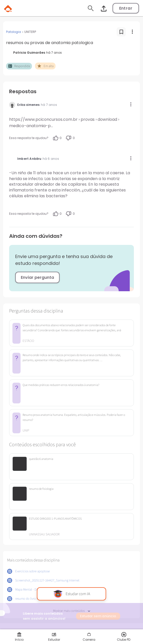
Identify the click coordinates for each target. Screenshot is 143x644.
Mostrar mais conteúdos (72, 611)
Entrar (126, 8)
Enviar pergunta (37, 277)
